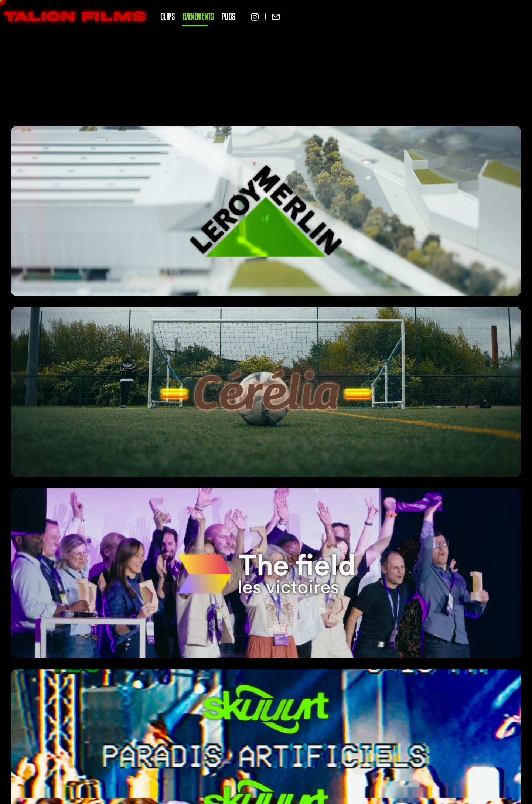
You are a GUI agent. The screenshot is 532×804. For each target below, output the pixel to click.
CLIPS (168, 16)
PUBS (228, 16)
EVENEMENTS (198, 16)
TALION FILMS (75, 17)
